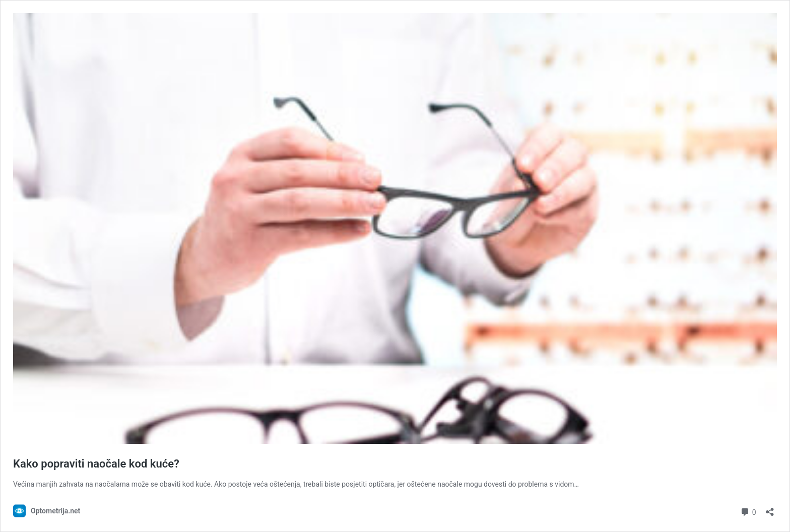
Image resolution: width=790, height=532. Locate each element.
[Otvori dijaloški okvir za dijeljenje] (770, 509)
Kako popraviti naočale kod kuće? (96, 464)
